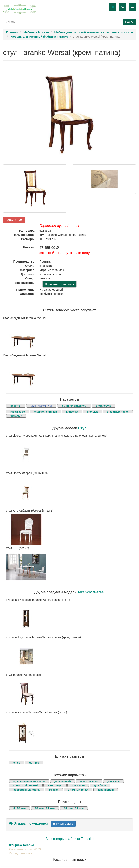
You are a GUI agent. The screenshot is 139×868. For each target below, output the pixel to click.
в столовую (104, 406)
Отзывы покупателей (29, 823)
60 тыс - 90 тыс (74, 808)
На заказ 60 (18, 412)
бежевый (16, 416)
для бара (100, 785)
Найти (129, 22)
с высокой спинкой (26, 785)
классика (72, 412)
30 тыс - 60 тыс (45, 808)
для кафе (114, 781)
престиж (16, 406)
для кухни (78, 785)
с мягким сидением (74, 406)
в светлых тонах (118, 412)
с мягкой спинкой (46, 412)
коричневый (106, 790)
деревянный (63, 781)
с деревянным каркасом (29, 781)
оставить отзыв (63, 824)
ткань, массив (89, 781)
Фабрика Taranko (22, 845)
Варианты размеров (59, 284)
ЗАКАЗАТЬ (14, 220)
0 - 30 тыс (20, 808)
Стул (82, 428)
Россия (54, 790)
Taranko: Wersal (91, 592)
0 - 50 (17, 763)
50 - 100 (34, 763)
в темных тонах (78, 790)
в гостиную (55, 785)
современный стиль (27, 790)
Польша (92, 412)
